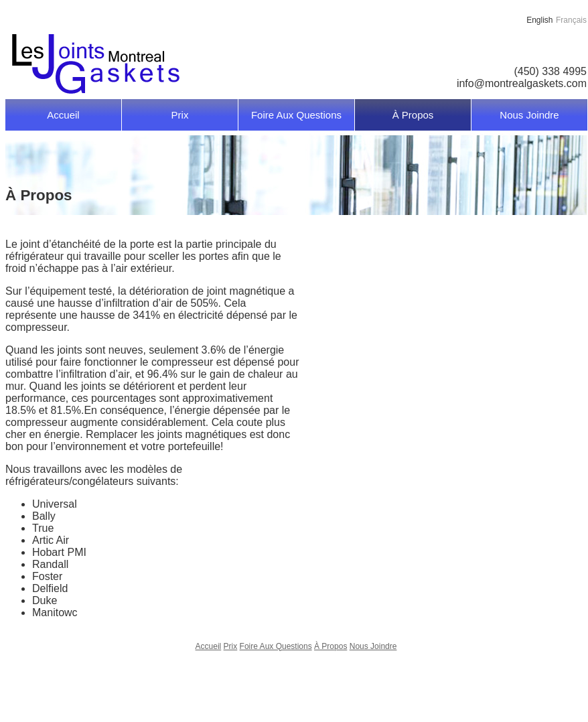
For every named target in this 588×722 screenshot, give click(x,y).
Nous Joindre (529, 115)
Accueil (63, 115)
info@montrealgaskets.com (522, 83)
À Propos (413, 115)
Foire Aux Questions (296, 115)
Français (571, 20)
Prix (180, 115)
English (539, 20)
